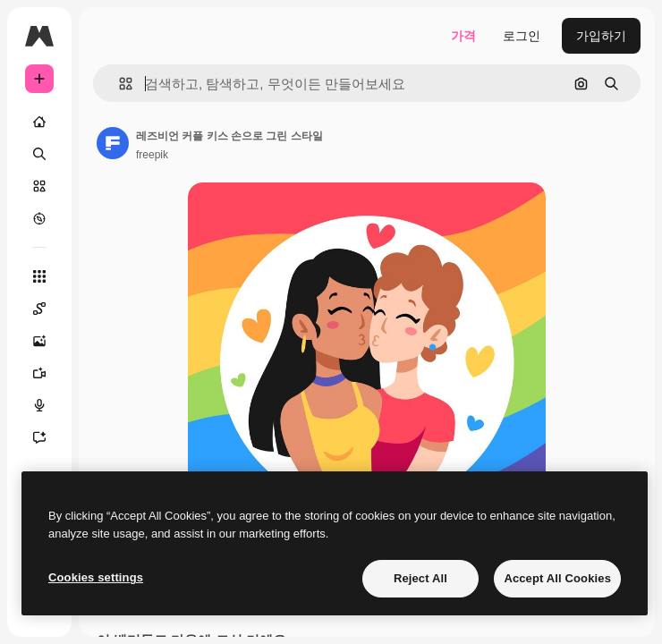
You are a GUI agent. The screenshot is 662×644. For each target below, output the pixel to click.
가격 (463, 36)
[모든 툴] (39, 276)
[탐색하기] (39, 218)
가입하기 (601, 36)
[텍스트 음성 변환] (39, 405)
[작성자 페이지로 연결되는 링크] (113, 143)
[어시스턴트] (39, 437)
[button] (119, 84)
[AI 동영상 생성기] (39, 373)
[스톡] (39, 186)
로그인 (522, 36)
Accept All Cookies (557, 578)
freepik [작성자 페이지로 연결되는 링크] (152, 155)
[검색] (39, 154)
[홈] (39, 122)
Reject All (420, 578)
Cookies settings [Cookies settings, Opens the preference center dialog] (96, 577)
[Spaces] (39, 309)
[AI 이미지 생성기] (39, 341)
